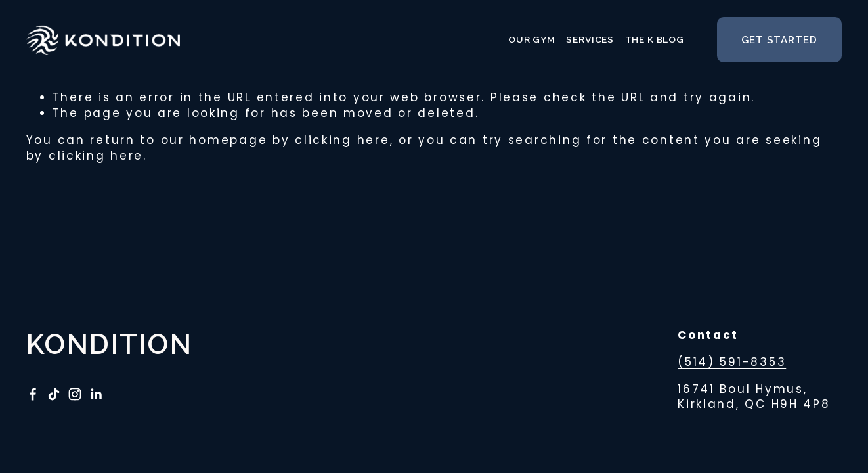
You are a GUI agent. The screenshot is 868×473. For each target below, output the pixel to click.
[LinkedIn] (96, 394)
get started (779, 40)
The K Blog (655, 39)
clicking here (342, 140)
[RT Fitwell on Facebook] (33, 394)
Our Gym (532, 39)
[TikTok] (54, 394)
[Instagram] (75, 394)
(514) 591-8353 (732, 362)
